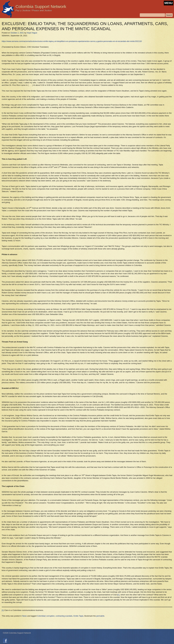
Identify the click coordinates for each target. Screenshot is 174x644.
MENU (169, 3)
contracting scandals (64, 616)
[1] (118, 595)
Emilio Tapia (78, 616)
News (25, 616)
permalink (100, 616)
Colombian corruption (46, 616)
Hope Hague (32, 33)
